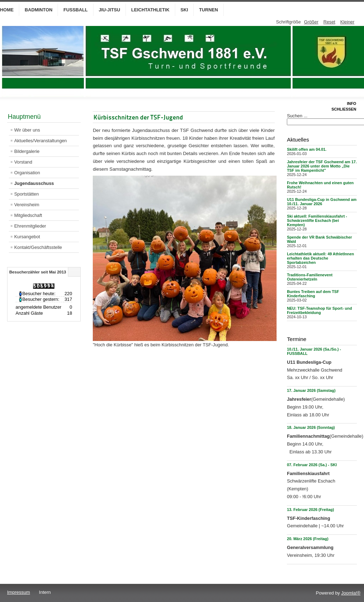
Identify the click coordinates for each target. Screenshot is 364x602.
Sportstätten (26, 194)
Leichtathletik (150, 10)
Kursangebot (27, 237)
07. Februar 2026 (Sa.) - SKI (312, 465)
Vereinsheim (27, 205)
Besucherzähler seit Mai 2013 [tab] (38, 272)
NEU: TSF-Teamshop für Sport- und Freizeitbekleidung (319, 310)
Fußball (75, 10)
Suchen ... (297, 116)
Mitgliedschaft (28, 215)
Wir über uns (27, 130)
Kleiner (347, 22)
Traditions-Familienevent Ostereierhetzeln (310, 277)
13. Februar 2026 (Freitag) (310, 510)
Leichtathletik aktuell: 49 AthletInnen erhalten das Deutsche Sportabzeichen (320, 258)
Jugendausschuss (34, 183)
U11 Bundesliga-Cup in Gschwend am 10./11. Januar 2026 (322, 202)
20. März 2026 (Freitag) (308, 539)
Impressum (18, 592)
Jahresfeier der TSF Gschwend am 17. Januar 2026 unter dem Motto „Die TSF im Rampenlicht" (322, 166)
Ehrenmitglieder (30, 226)
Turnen (208, 10)
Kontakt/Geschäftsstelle (38, 247)
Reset (329, 22)
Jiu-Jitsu (109, 10)
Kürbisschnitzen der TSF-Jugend (138, 117)
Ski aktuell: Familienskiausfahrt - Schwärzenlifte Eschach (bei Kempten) (317, 220)
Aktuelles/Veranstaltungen (41, 141)
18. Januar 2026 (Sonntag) (311, 427)
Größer (311, 22)
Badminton (38, 10)
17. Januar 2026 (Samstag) (311, 390)
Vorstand (23, 162)
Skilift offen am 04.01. (307, 149)
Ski (184, 10)
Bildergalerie (27, 151)
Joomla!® (351, 593)
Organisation (27, 173)
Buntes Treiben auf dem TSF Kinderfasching (313, 294)
